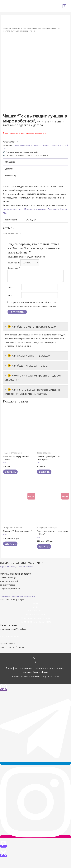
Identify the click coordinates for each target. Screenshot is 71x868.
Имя (9, 287)
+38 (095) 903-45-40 (9, 636)
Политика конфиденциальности (36, 622)
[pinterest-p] (36, 662)
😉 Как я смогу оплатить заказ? (28, 356)
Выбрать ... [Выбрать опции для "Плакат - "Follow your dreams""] (10, 544)
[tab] (35, 162)
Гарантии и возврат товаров (36, 618)
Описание (10, 162)
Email (10, 295)
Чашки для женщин (40, 28)
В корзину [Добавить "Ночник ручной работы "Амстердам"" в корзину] (44, 472)
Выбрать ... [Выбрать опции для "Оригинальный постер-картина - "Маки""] (44, 547)
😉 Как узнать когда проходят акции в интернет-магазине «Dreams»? (33, 392)
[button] (17, 566)
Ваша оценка (14, 263)
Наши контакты (35, 611)
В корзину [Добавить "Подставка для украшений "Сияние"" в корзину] (10, 472)
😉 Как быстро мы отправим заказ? (31, 327)
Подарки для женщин (41, 145)
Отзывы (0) (11, 175)
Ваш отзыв (14, 268)
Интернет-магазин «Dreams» (17, 28)
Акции (36, 603)
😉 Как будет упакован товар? (27, 366)
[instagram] (36, 659)
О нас (36, 607)
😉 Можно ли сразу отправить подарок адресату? (33, 377)
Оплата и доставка (36, 614)
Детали (9, 169)
